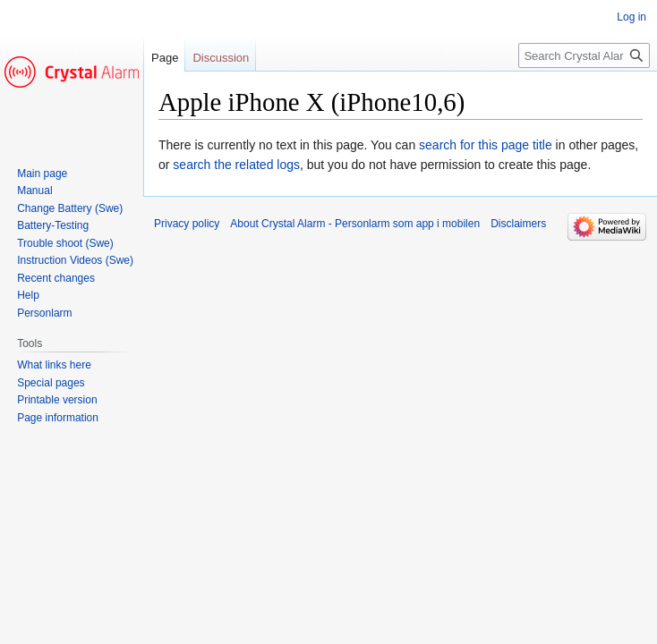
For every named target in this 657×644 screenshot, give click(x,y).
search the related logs (236, 165)
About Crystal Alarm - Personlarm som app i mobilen (355, 224)
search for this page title (486, 145)
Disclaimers (518, 224)
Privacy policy (187, 224)
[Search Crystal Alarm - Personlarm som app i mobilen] (584, 55)
